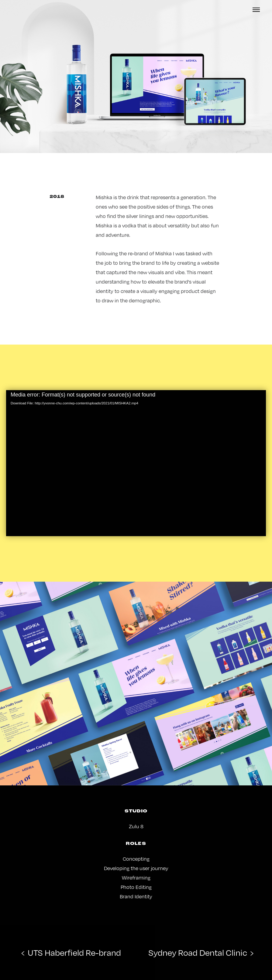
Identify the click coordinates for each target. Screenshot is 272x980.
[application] (136, 463)
